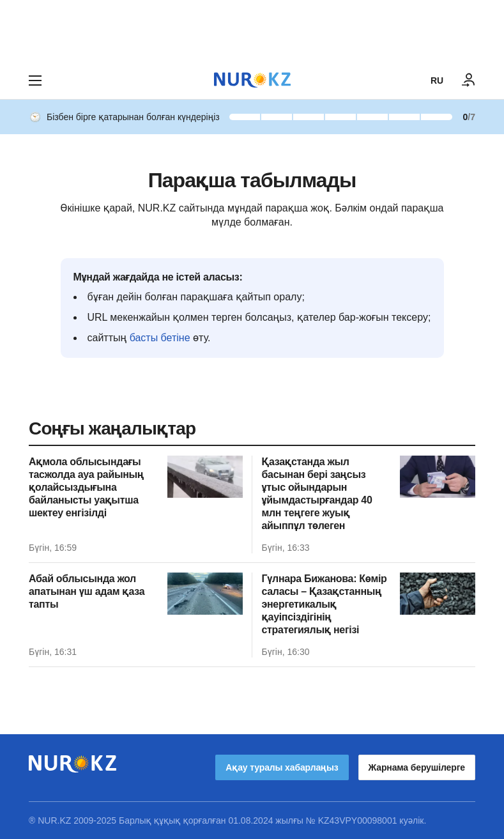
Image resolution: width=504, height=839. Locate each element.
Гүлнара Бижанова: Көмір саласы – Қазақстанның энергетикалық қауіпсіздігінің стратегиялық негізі (325, 604)
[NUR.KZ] (252, 80)
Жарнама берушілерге (417, 767)
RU (437, 81)
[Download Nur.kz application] (252, 31)
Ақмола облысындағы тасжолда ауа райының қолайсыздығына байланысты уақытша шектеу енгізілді (86, 487)
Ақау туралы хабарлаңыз (282, 767)
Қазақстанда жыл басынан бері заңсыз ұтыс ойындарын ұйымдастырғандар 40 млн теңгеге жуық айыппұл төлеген (317, 494)
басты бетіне (160, 338)
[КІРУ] (469, 81)
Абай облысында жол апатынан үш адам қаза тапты (87, 591)
